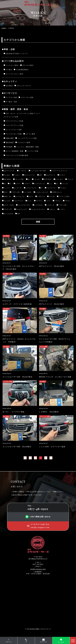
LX (10, 184)
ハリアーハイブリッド (59, 171)
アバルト (16, 175)
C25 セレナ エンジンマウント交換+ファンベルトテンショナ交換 (22, 115)
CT (41, 188)
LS (56, 184)
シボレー (51, 209)
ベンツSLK (27, 192)
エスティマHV (8, 205)
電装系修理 (9, 142)
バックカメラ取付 (11, 65)
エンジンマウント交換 (13, 130)
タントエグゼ (8, 214)
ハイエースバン (30, 188)
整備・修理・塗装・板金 (15, 109)
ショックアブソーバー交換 (26, 138)
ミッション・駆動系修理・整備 (26, 147)
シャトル (64, 184)
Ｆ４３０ (36, 179)
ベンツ (47, 201)
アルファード (50, 188)
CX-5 (5, 192)
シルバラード (18, 201)
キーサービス (10, 93)
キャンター (58, 179)
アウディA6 (62, 205)
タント (29, 201)
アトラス (62, 188)
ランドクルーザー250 (38, 171)
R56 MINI (6, 179)
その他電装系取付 (21, 70)
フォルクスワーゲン (37, 209)
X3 (4, 184)
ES (28, 179)
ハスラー (26, 184)
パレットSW (18, 179)
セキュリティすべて (23, 86)
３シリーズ (17, 188)
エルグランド (50, 175)
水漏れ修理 (9, 138)
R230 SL (7, 196)
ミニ (50, 184)
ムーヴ (17, 184)
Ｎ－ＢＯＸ (22, 171)
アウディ (67, 201)
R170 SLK (47, 179)
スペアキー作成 (10, 97)
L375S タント (56, 192)
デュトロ (6, 201)
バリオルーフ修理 (23, 142)
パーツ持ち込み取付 (13, 61)
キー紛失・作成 (10, 102)
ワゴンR (51, 196)
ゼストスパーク (29, 175)
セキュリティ (10, 81)
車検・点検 (8, 49)
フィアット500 (63, 196)
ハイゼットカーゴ (41, 192)
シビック (69, 179)
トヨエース (40, 196)
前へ (25, 458)
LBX (40, 175)
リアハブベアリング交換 (14, 121)
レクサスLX (38, 205)
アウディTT (7, 209)
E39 (18, 214)
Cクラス (61, 175)
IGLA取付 (8, 86)
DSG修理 (8, 147)
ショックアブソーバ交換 (14, 125)
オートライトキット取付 (14, 74)
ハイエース (50, 205)
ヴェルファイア (21, 209)
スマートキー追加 (26, 97)
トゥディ (61, 209)
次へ (51, 458)
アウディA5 (15, 192)
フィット (6, 188)
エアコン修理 (29, 134)
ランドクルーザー (23, 205)
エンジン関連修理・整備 (14, 151)
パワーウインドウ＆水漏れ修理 (16, 155)
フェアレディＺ (39, 184)
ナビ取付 (8, 70)
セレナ (30, 196)
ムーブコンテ (19, 196)
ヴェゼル (6, 175)
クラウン (57, 201)
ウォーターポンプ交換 (13, 134)
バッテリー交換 (32, 151)
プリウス (38, 201)
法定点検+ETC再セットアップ (16, 54)
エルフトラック (8, 171)
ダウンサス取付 (27, 65)
